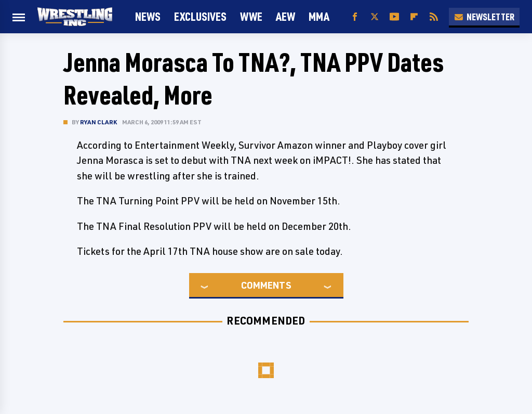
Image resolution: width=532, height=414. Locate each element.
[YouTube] (394, 17)
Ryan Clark (98, 122)
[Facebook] (355, 17)
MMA (319, 16)
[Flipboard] (414, 17)
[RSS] (434, 17)
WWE (251, 16)
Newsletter (484, 17)
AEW (285, 16)
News (148, 16)
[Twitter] (375, 17)
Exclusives (200, 16)
